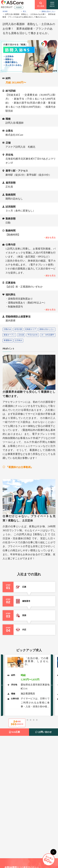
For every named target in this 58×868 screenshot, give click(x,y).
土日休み (18, 340)
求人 (25, 11)
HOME (5, 11)
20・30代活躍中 (48, 335)
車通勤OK (8, 340)
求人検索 (41, 4)
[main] (53, 852)
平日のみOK (33, 335)
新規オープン (9, 335)
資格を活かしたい (48, 11)
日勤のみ (7, 329)
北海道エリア (31, 329)
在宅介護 (18, 329)
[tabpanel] (29, 685)
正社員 (21, 335)
